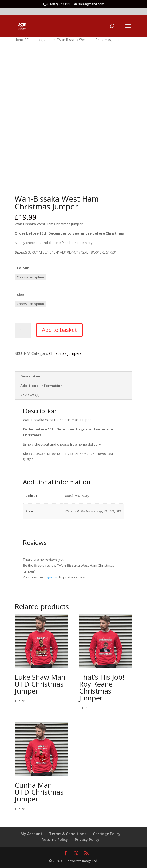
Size (21, 295)
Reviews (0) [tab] (30, 395)
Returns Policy (55, 840)
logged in (51, 577)
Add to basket (59, 330)
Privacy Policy (87, 840)
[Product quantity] (23, 331)
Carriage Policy (107, 834)
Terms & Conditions (68, 834)
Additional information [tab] (41, 386)
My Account (31, 834)
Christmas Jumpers (41, 40)
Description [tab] (31, 376)
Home (19, 40)
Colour (23, 268)
